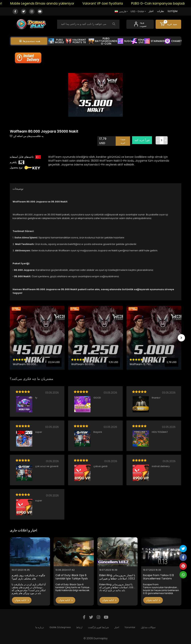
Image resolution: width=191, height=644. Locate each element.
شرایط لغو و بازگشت (98, 627)
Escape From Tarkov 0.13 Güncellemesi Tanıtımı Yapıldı (158, 577)
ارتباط (79, 627)
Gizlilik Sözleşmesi (60, 627)
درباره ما (40, 627)
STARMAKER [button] (155, 41)
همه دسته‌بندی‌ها (30, 41)
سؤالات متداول (148, 627)
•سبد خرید (123, 141)
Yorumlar (130, 627)
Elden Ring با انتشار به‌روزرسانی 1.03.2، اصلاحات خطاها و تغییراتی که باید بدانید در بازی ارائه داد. (117, 577)
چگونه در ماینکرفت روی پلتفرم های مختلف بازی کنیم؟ (28, 577)
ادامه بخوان (22, 600)
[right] (181, 338)
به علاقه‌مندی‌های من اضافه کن (27, 136)
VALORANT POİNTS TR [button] (76, 41)
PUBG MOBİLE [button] (56, 41)
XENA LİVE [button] (138, 41)
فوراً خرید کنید (142, 140)
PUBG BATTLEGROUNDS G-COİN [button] (103, 41)
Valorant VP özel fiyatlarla (107, 3)
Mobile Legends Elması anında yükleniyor (47, 3)
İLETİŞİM (173, 11)
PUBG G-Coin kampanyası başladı (162, 3)
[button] (168, 24)
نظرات (161, 11)
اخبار (151, 11)
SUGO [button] (125, 41)
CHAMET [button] (173, 41)
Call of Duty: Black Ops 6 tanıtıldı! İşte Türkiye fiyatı (72, 577)
